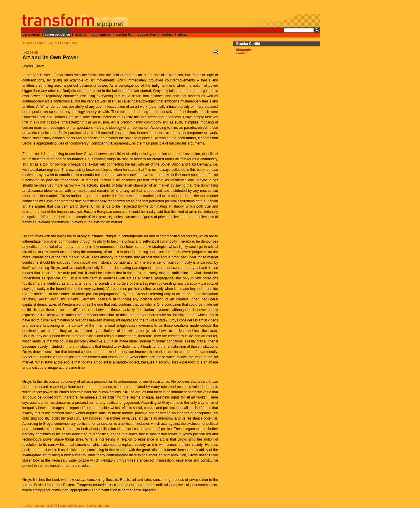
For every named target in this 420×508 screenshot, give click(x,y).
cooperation (147, 34)
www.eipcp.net (99, 506)
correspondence (57, 34)
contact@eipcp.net (73, 506)
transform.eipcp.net (35, 506)
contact (167, 34)
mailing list (124, 34)
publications (101, 34)
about (182, 34)
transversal (31, 34)
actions (81, 34)
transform (33, 43)
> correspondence (61, 43)
